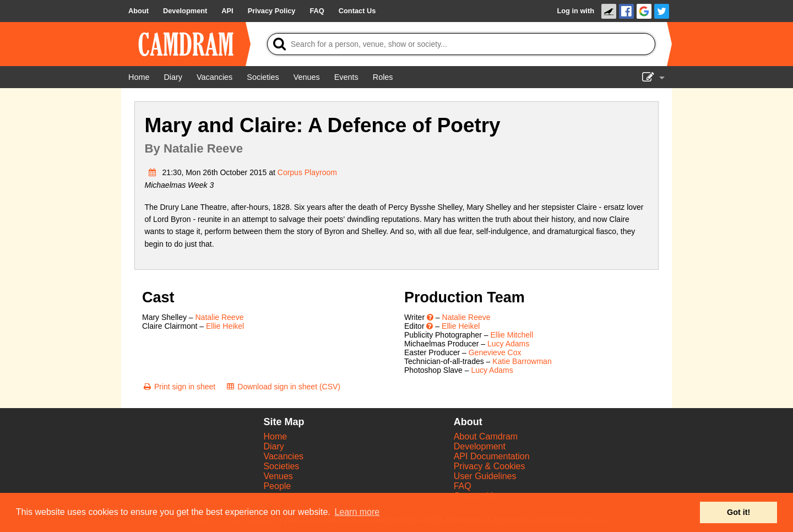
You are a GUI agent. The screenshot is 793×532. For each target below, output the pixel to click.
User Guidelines (485, 476)
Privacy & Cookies (490, 466)
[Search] (461, 44)
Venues (278, 476)
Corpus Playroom (307, 172)
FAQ (463, 486)
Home (275, 436)
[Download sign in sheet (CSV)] (283, 387)
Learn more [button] (357, 512)
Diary (273, 446)
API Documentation (492, 456)
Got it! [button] (738, 512)
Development (480, 446)
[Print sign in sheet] (179, 387)
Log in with (575, 11)
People (277, 486)
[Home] (139, 77)
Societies (281, 466)
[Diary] (173, 77)
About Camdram (486, 436)
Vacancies (283, 456)
